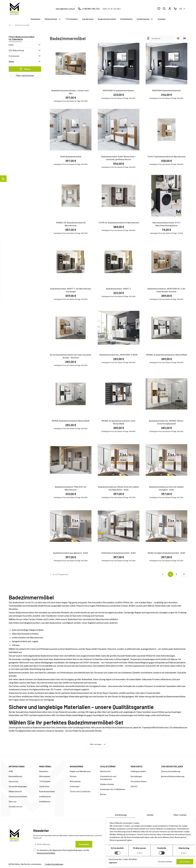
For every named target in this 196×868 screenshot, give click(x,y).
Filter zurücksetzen (25, 76)
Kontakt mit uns (16, 806)
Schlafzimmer (145, 19)
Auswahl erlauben (165, 862)
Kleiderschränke (107, 784)
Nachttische (105, 771)
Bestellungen (136, 776)
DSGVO (134, 786)
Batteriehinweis (16, 776)
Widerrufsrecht (15, 791)
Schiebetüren (126, 19)
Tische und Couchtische (80, 791)
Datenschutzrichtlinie (18, 796)
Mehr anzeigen (98, 744)
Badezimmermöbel (107, 19)
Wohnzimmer (53, 19)
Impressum (13, 781)
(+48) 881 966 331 (91, 9)
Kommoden (75, 786)
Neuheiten (35, 19)
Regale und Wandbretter (80, 771)
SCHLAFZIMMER (108, 766)
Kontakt (162, 19)
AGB (11, 771)
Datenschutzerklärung (171, 771)
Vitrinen (73, 776)
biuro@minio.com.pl (65, 9)
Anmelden (84, 844)
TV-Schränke (72, 19)
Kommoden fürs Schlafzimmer (113, 789)
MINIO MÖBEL (45, 766)
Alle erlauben (185, 862)
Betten (103, 794)
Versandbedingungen (18, 786)
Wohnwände (75, 781)
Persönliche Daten (139, 781)
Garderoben (88, 19)
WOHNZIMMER (76, 766)
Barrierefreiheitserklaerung (173, 776)
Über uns (13, 801)
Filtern (25, 69)
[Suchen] (164, 9)
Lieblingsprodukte (138, 771)
